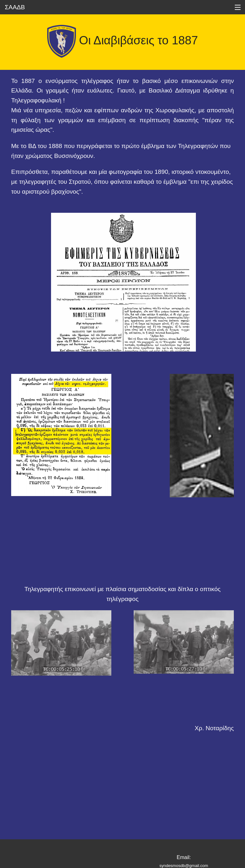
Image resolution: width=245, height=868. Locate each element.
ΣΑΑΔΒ (15, 7)
